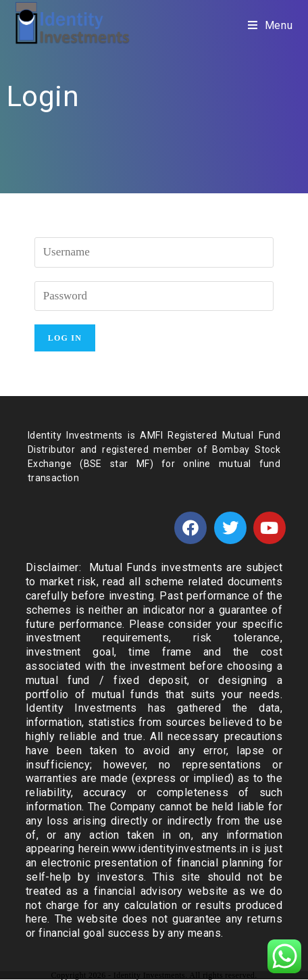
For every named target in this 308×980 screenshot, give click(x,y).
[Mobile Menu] (271, 25)
